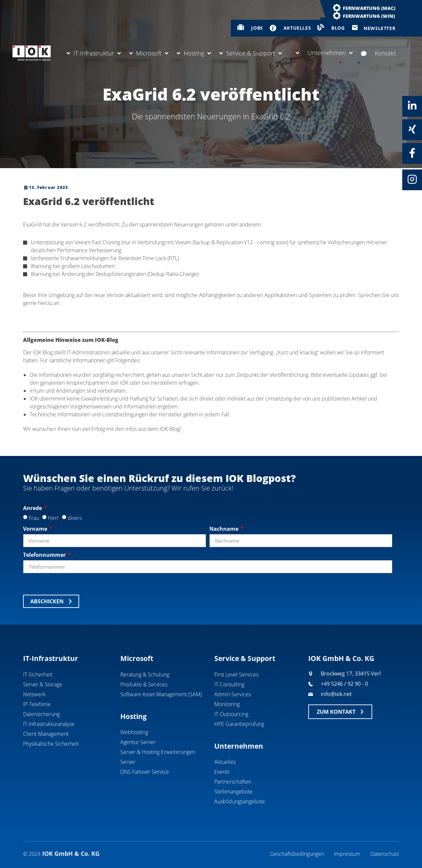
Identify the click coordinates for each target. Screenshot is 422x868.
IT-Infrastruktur (94, 53)
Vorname (36, 529)
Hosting (194, 53)
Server (128, 762)
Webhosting (134, 732)
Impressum (347, 854)
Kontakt (378, 53)
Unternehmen (324, 53)
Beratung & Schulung (145, 674)
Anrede (33, 508)
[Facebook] (412, 153)
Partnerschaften (233, 782)
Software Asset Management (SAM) (161, 694)
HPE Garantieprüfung (239, 724)
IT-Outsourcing (231, 714)
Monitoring (227, 704)
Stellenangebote (233, 792)
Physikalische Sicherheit (51, 744)
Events (222, 772)
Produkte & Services (144, 684)
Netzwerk (34, 694)
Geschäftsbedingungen (297, 854)
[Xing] (412, 129)
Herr (53, 518)
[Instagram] (412, 179)
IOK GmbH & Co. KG (341, 658)
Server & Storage (43, 684)
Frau (34, 518)
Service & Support (251, 53)
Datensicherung (41, 714)
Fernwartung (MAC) (369, 8)
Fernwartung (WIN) (369, 16)
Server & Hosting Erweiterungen (158, 752)
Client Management (46, 734)
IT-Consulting (229, 684)
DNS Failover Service (145, 772)
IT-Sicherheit (38, 674)
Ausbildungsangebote (240, 801)
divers (75, 518)
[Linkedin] (412, 106)
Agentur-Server (138, 742)
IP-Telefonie (37, 704)
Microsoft (149, 53)
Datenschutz (385, 854)
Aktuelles (225, 762)
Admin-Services (233, 694)
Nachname (225, 529)
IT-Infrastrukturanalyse (49, 724)
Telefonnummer (45, 555)
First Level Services (236, 674)
